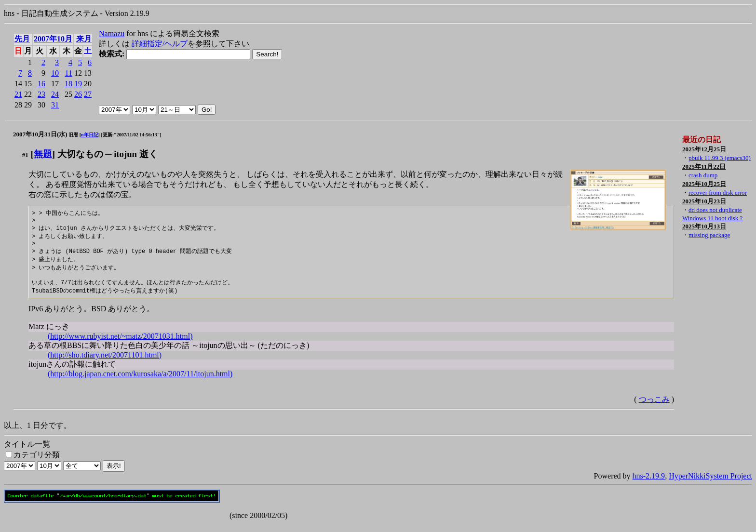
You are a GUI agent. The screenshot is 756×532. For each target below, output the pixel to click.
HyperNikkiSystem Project (710, 484)
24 (55, 94)
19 (78, 84)
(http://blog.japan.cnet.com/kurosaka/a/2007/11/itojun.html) (140, 382)
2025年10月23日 (704, 201)
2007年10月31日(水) (40, 134)
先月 (22, 39)
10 (55, 73)
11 (69, 73)
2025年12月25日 (704, 149)
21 (18, 94)
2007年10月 (53, 39)
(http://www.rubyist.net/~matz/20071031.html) (120, 344)
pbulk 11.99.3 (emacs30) (720, 158)
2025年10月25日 (704, 184)
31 (55, 105)
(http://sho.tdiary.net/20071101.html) (105, 363)
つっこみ (654, 407)
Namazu (112, 33)
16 (41, 84)
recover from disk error (718, 193)
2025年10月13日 (704, 226)
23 (41, 94)
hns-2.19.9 (649, 484)
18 (68, 84)
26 (78, 94)
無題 (43, 154)
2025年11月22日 (704, 166)
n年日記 (90, 135)
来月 (84, 39)
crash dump (703, 175)
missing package (709, 235)
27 (88, 94)
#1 (25, 155)
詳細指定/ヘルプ (160, 44)
